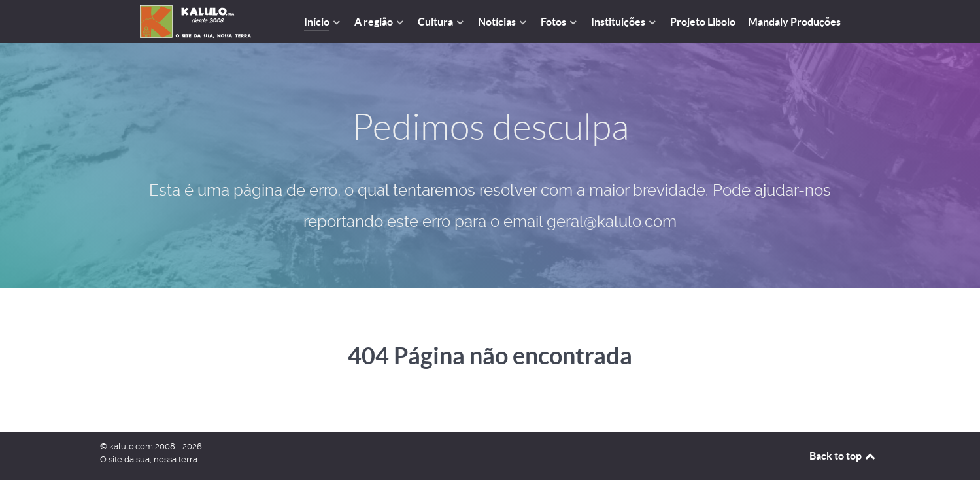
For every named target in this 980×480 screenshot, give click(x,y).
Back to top (843, 456)
